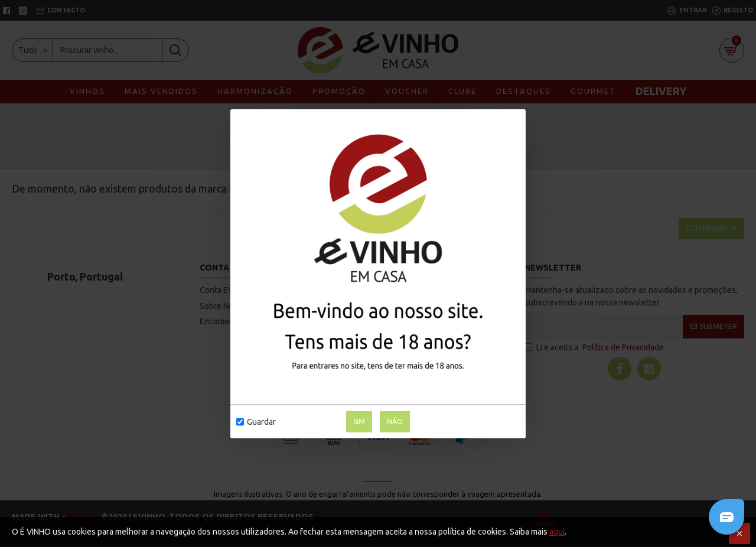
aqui (557, 532)
